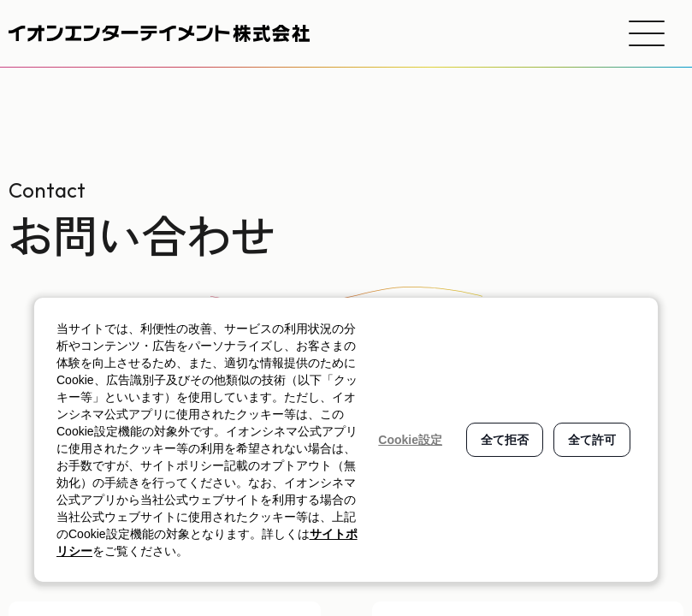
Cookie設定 (410, 440)
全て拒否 (505, 440)
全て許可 (592, 440)
